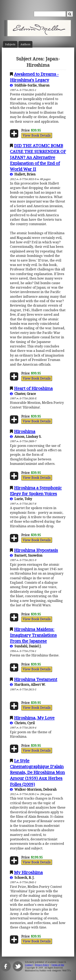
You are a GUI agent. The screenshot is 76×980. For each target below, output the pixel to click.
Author (25, 44)
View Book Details (37, 135)
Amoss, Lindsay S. (26, 437)
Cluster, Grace (23, 394)
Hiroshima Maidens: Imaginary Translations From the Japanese (33, 635)
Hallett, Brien (23, 174)
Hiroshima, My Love (34, 718)
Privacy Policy (42, 965)
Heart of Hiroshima (33, 388)
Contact (29, 965)
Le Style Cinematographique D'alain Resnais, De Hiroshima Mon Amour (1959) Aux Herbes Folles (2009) (37, 772)
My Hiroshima (28, 872)
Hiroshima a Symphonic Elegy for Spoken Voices (36, 491)
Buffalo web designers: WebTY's (55, 971)
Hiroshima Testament (36, 679)
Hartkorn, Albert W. (28, 685)
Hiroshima (25, 431)
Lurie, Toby (21, 499)
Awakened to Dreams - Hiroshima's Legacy (34, 77)
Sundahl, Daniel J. (26, 646)
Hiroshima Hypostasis (36, 550)
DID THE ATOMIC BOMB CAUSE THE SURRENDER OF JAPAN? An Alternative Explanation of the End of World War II (38, 157)
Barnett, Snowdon (26, 555)
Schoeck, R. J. (22, 878)
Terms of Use (58, 965)
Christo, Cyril (22, 723)
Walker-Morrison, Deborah (33, 789)
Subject (10, 44)
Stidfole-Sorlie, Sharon (30, 85)
